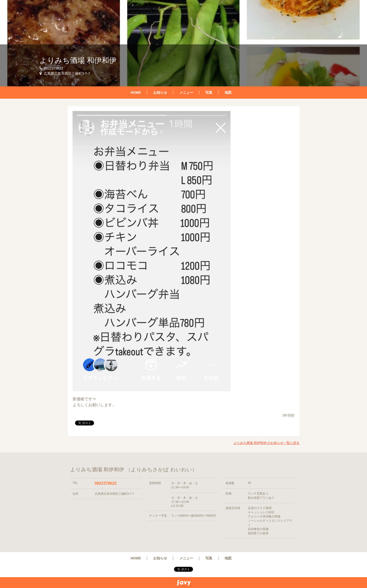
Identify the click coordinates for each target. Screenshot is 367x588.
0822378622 (106, 483)
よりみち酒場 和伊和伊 (78, 60)
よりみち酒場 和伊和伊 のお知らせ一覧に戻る (266, 443)
